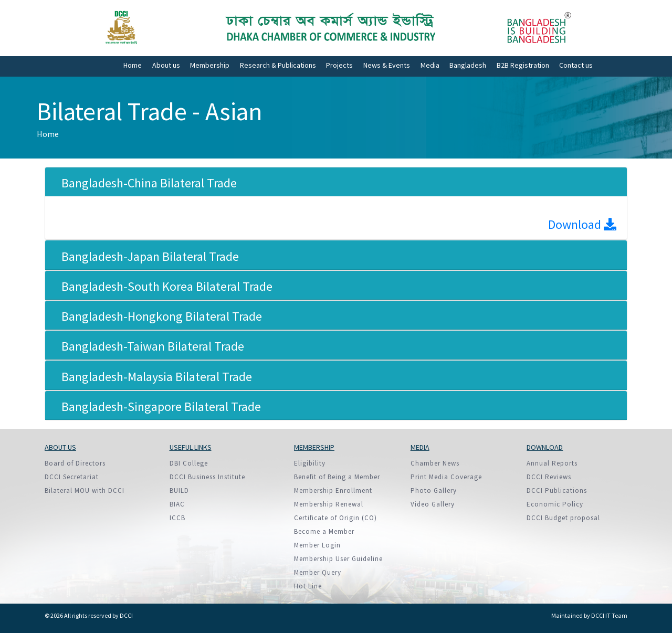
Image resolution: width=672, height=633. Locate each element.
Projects (339, 65)
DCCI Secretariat (72, 477)
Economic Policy (555, 504)
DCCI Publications (557, 490)
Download (582, 224)
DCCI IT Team (609, 615)
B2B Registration (523, 65)
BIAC (177, 504)
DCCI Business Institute (207, 477)
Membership (210, 65)
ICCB (177, 518)
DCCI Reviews (549, 477)
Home (133, 65)
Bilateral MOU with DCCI (85, 490)
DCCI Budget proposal (563, 518)
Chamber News (435, 463)
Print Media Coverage (446, 477)
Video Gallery (433, 504)
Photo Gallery (434, 490)
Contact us (576, 65)
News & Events (387, 65)
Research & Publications (278, 65)
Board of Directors (75, 463)
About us (166, 65)
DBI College (189, 463)
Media (430, 65)
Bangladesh (468, 65)
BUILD (179, 490)
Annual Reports (552, 463)
